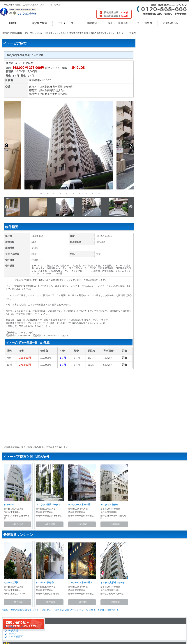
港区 (39, 80)
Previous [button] (6, 145)
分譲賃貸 (92, 23)
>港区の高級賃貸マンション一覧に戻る (75, 610)
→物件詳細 (17, 524)
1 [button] (41, 194)
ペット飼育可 (144, 23)
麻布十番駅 (56, 87)
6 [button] (73, 194)
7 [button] (80, 194)
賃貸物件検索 (39, 23)
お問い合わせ (171, 23)
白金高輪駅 (48, 90)
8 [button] (86, 194)
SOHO (12, 634)
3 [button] (54, 194)
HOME (13, 23)
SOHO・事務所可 (118, 23)
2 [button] (47, 194)
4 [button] (60, 194)
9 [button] (93, 194)
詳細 (125, 358)
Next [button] (131, 145)
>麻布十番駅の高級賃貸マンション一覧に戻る (27, 610)
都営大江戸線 (37, 94)
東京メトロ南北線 (39, 87)
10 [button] (99, 194)
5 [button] (67, 194)
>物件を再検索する (108, 610)
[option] (69, 145)
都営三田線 (36, 90)
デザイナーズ (66, 23)
